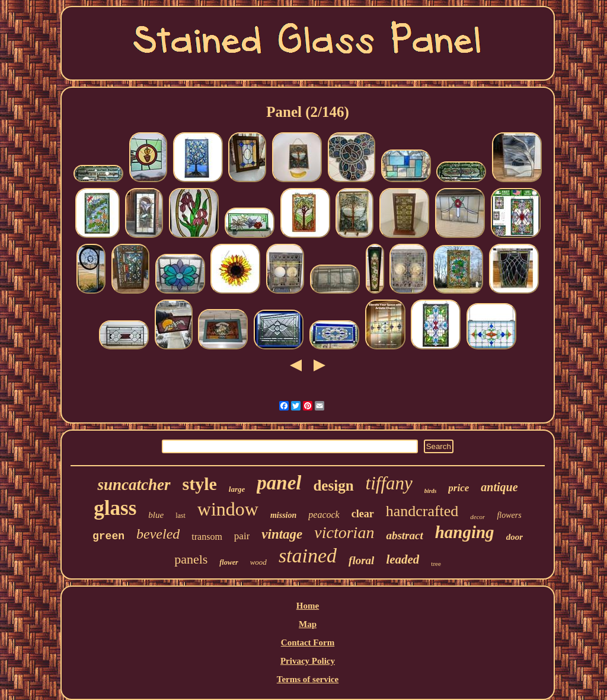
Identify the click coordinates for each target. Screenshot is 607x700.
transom (207, 537)
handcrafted (422, 511)
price (459, 488)
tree (436, 564)
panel (279, 483)
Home (308, 606)
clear (363, 514)
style (200, 484)
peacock (324, 515)
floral (361, 560)
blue (156, 515)
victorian (344, 532)
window (228, 509)
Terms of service (308, 679)
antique (499, 487)
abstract (404, 535)
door (515, 537)
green (108, 536)
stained (308, 556)
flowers (509, 515)
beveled (158, 534)
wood (258, 562)
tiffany (389, 483)
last (180, 516)
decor (477, 517)
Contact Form (308, 642)
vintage (282, 534)
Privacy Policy (308, 661)
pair (242, 536)
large (237, 489)
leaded (402, 559)
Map (308, 624)
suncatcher (134, 485)
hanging (465, 532)
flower (229, 562)
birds (431, 491)
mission (283, 515)
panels (191, 559)
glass (115, 508)
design (333, 486)
